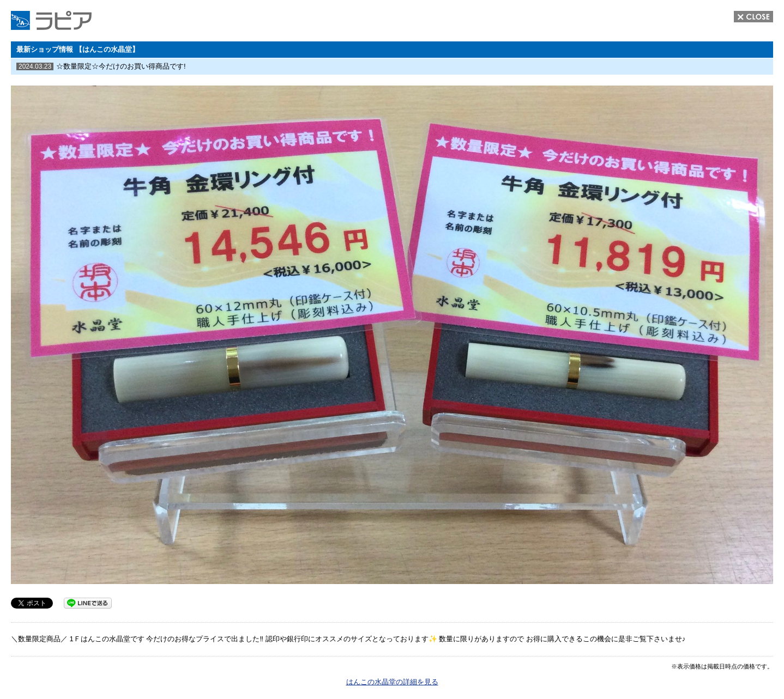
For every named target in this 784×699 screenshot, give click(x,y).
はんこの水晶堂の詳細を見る (392, 682)
